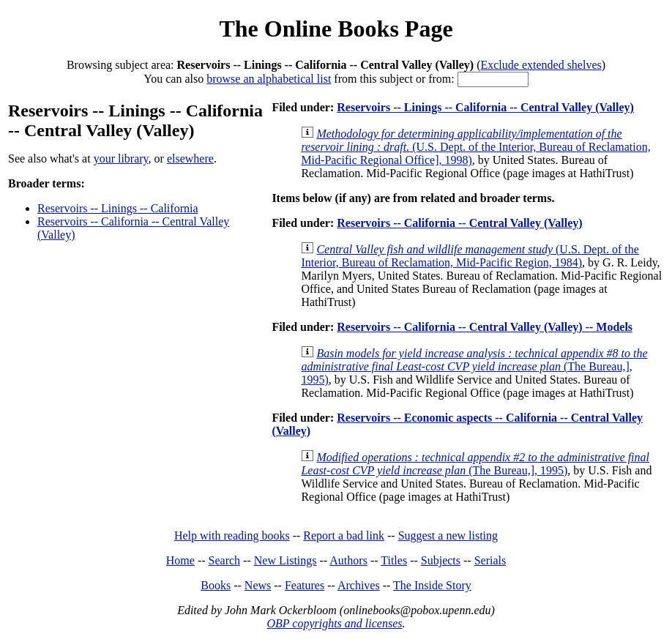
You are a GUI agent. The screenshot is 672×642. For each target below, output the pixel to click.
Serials (490, 560)
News (258, 585)
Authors (348, 560)
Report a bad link (344, 535)
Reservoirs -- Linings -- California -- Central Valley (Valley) (485, 107)
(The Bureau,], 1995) (474, 366)
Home (180, 560)
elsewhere (190, 158)
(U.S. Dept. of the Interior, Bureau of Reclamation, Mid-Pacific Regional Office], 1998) (475, 147)
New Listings (285, 560)
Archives (359, 585)
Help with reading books (232, 535)
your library (121, 158)
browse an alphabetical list (269, 79)
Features (305, 585)
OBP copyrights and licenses (334, 623)
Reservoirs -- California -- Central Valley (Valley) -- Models (485, 327)
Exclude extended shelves (541, 65)
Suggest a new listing (448, 535)
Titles (394, 560)
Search (225, 560)
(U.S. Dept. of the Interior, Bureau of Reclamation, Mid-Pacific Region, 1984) (470, 256)
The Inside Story (432, 585)
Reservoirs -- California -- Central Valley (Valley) (459, 223)
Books (216, 585)
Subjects (441, 560)
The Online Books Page (336, 29)
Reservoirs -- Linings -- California (118, 208)
